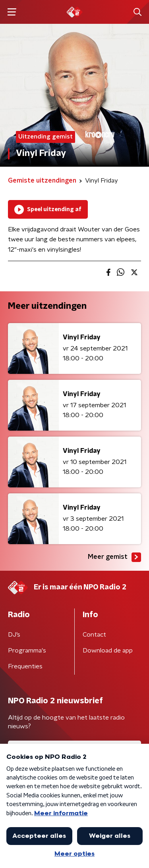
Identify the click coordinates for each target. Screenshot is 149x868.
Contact (94, 635)
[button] (12, 12)
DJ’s (14, 635)
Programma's (27, 651)
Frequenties (25, 666)
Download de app (108, 651)
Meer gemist (114, 557)
